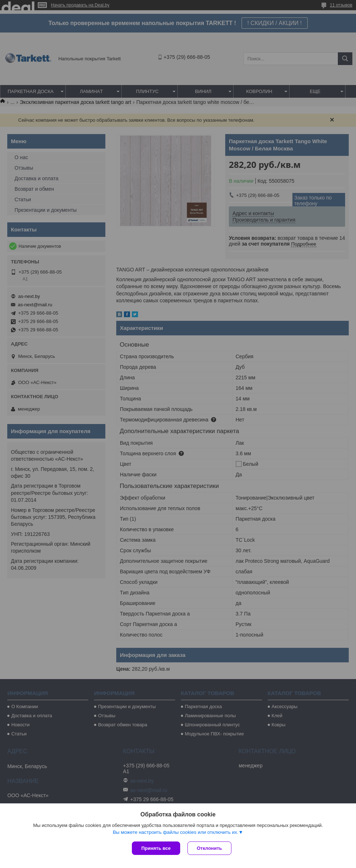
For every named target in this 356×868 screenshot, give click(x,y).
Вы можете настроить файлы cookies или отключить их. (175, 832)
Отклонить (209, 848)
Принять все (156, 848)
